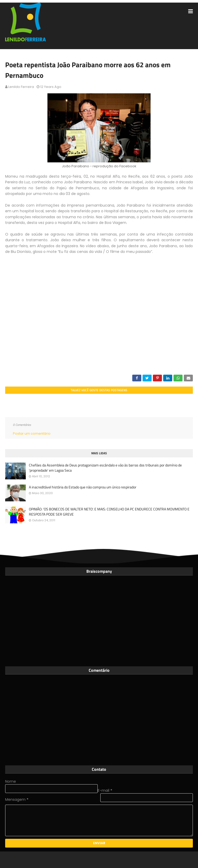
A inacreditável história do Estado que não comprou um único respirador (83, 487)
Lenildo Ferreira (21, 87)
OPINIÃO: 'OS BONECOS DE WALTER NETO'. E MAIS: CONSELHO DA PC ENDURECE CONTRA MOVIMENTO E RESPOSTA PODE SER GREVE (109, 512)
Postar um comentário (32, 433)
